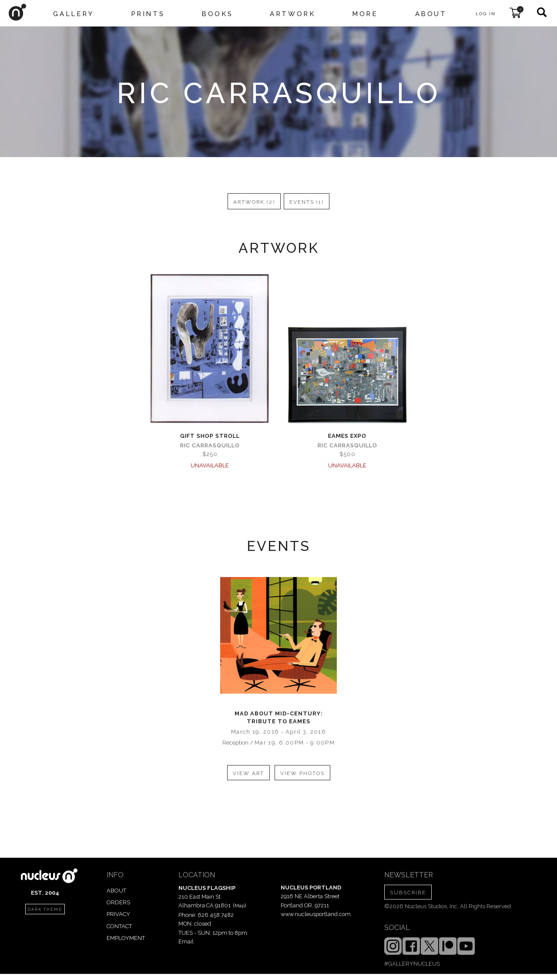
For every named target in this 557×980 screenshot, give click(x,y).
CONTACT (119, 926)
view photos (302, 773)
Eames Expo (347, 436)
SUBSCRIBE (408, 893)
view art (248, 773)
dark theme (45, 910)
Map (240, 906)
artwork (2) (254, 202)
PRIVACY (118, 914)
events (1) (307, 202)
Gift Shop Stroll (210, 436)
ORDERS (118, 902)
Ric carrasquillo (210, 445)
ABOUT (116, 891)
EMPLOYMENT (126, 938)
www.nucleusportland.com (316, 914)
